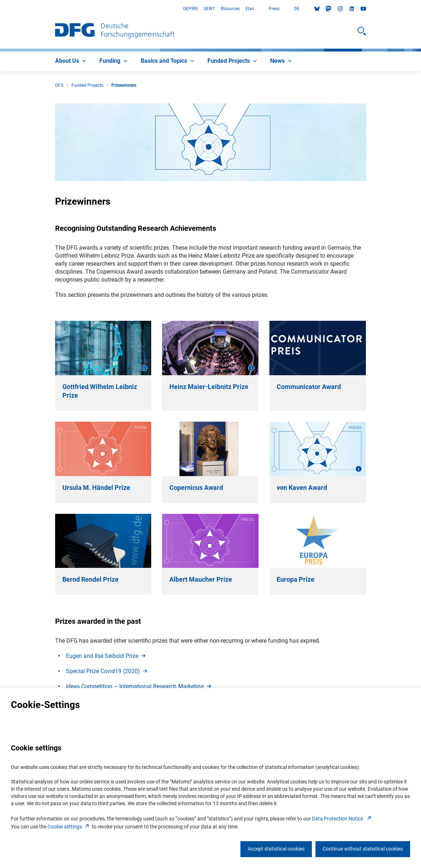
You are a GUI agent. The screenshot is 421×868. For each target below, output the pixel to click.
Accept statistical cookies (276, 849)
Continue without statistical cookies (363, 849)
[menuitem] (71, 61)
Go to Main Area (0, 9)
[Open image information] (144, 368)
